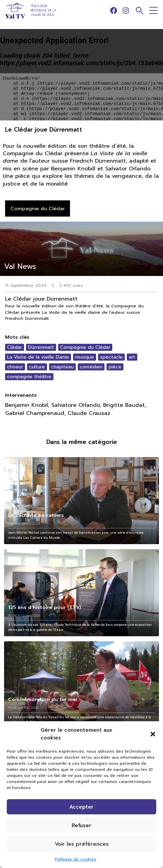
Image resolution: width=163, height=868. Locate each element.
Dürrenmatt (41, 347)
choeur (15, 367)
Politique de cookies (76, 859)
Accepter (81, 807)
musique (85, 357)
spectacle (111, 357)
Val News (20, 266)
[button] (153, 734)
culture (37, 367)
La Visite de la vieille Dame (38, 357)
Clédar (15, 347)
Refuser (81, 825)
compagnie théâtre (29, 377)
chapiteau (62, 367)
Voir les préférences (82, 844)
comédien (91, 367)
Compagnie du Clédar (85, 347)
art (132, 357)
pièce (115, 367)
